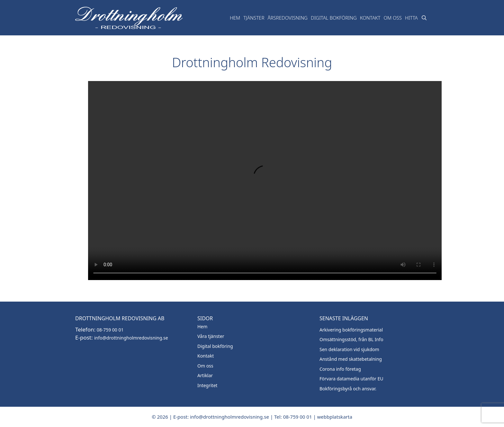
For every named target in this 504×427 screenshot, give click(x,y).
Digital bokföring (334, 18)
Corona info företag (340, 369)
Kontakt (370, 18)
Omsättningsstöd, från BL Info (351, 339)
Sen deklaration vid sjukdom (349, 349)
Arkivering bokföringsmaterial (351, 330)
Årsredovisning (288, 18)
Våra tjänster (211, 336)
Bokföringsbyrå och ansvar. (348, 389)
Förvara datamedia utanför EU (351, 379)
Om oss (393, 18)
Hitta (411, 18)
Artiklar (205, 375)
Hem (235, 18)
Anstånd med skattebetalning (351, 359)
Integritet (207, 385)
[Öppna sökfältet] (424, 18)
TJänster (254, 18)
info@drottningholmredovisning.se (131, 338)
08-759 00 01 (110, 330)
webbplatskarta (335, 417)
